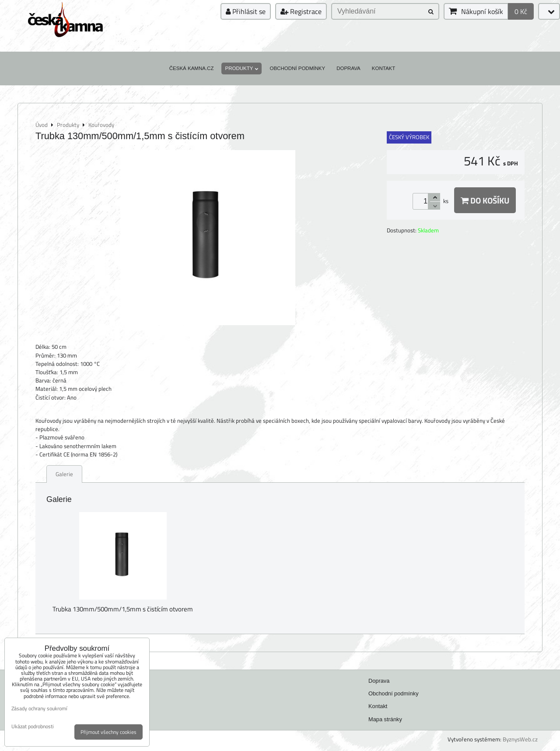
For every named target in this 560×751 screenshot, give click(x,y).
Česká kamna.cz (192, 68)
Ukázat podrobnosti (33, 726)
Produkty (241, 68)
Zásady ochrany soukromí (39, 708)
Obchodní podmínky (297, 68)
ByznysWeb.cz (520, 739)
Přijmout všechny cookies (108, 732)
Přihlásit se (246, 11)
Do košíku (485, 200)
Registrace (301, 11)
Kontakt (384, 68)
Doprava (348, 68)
